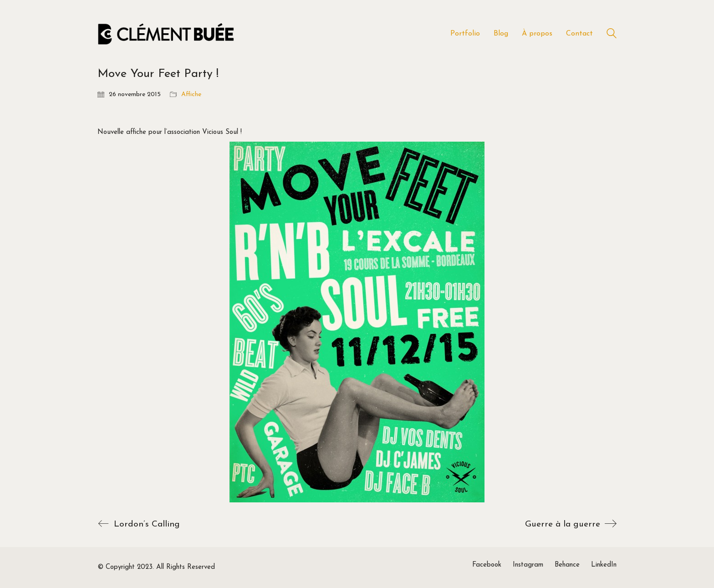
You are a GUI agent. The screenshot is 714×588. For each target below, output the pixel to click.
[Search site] (612, 35)
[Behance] (567, 565)
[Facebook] (487, 565)
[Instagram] (528, 565)
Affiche (191, 95)
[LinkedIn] (604, 565)
